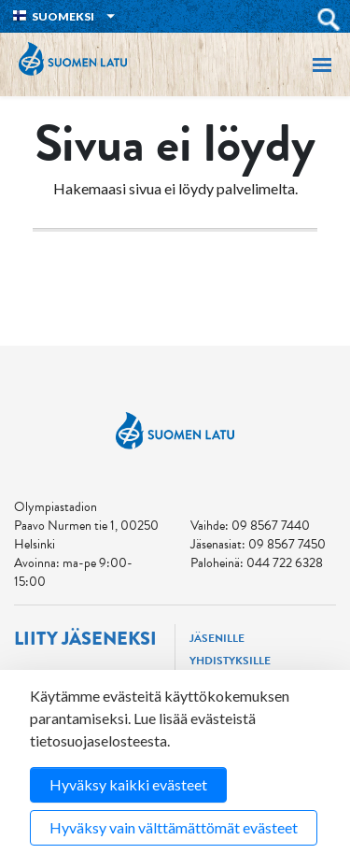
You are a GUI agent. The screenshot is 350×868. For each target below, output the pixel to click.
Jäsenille (217, 638)
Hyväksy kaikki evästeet (128, 784)
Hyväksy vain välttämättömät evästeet (174, 827)
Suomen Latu (73, 59)
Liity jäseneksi (85, 639)
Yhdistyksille (230, 661)
